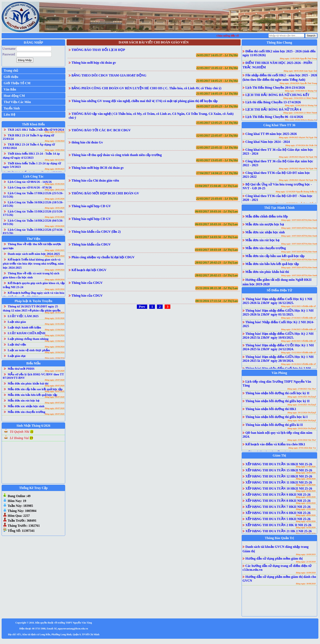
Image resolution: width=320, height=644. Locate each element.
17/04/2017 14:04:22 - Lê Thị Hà (217, 173)
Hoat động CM (14, 96)
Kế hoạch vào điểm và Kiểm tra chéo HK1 (275, 444)
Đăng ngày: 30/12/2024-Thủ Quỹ (302, 413)
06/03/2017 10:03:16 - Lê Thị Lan (216, 211)
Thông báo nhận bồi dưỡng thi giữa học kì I (276, 417)
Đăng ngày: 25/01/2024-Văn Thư (302, 440)
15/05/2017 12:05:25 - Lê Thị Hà (217, 123)
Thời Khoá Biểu (33, 124)
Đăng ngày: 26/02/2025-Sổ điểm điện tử (298, 341)
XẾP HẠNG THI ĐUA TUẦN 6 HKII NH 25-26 (278, 513)
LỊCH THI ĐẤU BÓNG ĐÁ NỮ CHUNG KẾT (277, 95)
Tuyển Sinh (12, 108)
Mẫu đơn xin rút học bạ (23, 401)
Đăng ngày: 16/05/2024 (55, 289)
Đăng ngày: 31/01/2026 (55, 313)
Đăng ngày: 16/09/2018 (306, 573)
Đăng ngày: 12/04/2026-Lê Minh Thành (300, 113)
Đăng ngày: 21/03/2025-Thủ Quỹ (302, 405)
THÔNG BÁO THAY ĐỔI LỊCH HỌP (98, 50)
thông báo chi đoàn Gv (87, 142)
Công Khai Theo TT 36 (279, 125)
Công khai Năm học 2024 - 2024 (268, 142)
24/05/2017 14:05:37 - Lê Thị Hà (217, 55)
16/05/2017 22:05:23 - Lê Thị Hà (217, 106)
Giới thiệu (11, 77)
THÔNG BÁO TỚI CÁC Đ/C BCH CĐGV (101, 130)
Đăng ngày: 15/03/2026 (306, 509)
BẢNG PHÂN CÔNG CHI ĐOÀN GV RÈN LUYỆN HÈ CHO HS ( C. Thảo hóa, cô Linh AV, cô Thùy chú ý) (146, 88)
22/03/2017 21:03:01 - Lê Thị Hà (217, 199)
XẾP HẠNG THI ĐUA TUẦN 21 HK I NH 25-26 (278, 531)
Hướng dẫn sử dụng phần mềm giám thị (274, 558)
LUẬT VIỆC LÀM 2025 (23, 316)
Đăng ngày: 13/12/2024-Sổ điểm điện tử (298, 353)
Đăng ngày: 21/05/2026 (55, 199)
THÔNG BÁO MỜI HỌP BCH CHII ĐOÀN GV (105, 193)
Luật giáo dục (17, 356)
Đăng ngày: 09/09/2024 (55, 279)
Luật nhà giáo (17, 322)
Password (9, 54)
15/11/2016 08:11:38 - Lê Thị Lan (217, 288)
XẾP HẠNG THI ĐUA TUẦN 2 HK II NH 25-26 (278, 525)
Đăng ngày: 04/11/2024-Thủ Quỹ (302, 421)
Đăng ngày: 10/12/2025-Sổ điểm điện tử (298, 306)
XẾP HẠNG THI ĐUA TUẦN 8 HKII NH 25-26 (278, 501)
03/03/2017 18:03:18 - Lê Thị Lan (216, 250)
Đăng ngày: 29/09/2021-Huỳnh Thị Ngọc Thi (298, 180)
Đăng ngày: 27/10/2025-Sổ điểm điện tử (298, 318)
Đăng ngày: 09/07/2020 (55, 386)
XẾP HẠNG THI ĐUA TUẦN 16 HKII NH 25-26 (279, 464)
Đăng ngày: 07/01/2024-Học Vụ (302, 448)
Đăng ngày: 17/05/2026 (306, 467)
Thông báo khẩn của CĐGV (91, 244)
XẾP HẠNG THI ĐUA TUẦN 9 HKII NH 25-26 (278, 495)
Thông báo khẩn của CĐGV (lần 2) (96, 232)
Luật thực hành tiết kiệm (24, 327)
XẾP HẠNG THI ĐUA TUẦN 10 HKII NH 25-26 (279, 488)
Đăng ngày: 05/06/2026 (55, 184)
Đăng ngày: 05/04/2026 (306, 491)
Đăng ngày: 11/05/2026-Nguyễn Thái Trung (298, 59)
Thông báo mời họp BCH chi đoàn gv (98, 168)
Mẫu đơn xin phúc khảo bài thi (28, 383)
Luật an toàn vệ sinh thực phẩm (29, 350)
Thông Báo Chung (279, 43)
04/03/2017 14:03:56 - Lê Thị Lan (216, 237)
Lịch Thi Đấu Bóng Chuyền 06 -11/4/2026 (274, 117)
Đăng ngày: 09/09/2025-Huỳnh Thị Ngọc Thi (298, 137)
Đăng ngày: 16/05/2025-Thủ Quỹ (302, 397)
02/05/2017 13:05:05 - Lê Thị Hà (217, 160)
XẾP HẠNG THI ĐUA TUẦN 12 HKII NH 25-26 (279, 476)
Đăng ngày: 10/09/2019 (306, 554)
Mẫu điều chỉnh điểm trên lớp (266, 216)
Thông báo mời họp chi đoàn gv (94, 63)
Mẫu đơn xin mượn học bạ (264, 224)
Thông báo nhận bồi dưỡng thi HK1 (271, 409)
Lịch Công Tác (33, 176)
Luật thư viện (17, 345)
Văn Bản (10, 89)
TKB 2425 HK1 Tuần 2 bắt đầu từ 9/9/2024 (36, 130)
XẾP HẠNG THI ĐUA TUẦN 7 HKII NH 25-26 (278, 507)
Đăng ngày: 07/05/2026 (55, 217)
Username (9, 49)
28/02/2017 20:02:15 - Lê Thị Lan (216, 275)
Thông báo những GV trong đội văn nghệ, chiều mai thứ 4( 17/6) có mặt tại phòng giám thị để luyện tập (145, 101)
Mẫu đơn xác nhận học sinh (26, 406)
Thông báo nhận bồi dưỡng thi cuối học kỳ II (277, 393)
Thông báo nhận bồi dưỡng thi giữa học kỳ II (277, 401)
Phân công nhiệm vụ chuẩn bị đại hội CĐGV (103, 257)
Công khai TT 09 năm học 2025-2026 (271, 134)
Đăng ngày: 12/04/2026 (306, 485)
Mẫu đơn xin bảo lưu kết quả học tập (32, 395)
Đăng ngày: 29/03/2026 (306, 497)
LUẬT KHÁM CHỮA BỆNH (26, 333)
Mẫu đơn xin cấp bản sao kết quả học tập (35, 389)
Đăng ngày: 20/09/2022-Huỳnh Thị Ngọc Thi (298, 169)
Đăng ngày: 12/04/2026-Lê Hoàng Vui (301, 105)
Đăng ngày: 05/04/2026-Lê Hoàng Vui (301, 120)
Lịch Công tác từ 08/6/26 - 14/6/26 (30, 182)
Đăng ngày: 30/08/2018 (306, 584)
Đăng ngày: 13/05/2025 (55, 250)
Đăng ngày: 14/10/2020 (55, 371)
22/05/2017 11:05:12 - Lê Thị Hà (217, 68)
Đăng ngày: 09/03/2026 (306, 515)
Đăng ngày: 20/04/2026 (306, 479)
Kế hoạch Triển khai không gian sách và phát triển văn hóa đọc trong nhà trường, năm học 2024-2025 (33, 264)
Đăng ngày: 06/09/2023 (55, 169)
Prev (142, 307)
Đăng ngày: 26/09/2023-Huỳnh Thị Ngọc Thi (298, 157)
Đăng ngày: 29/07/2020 (55, 380)
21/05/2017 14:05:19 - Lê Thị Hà (217, 94)
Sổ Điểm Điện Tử (279, 290)
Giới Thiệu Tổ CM (17, 83)
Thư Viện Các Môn (17, 102)
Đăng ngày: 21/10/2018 (306, 562)
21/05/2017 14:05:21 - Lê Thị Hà (217, 81)
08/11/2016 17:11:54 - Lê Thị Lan (217, 301)
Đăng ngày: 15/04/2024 (55, 141)
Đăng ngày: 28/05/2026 (55, 190)
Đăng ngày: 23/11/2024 (55, 256)
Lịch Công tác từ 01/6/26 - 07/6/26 (30, 187)
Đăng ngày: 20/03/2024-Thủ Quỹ (302, 428)
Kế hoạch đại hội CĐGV (89, 270)
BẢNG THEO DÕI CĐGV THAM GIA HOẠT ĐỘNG (109, 75)
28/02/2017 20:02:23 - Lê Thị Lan (216, 263)
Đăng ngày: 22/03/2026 (306, 503)
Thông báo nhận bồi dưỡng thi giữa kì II (274, 425)
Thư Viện (34, 239)
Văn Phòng (279, 373)
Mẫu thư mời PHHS (21, 369)
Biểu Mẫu (34, 363)
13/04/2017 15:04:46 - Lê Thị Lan (216, 186)
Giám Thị (279, 455)
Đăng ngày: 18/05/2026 (55, 208)
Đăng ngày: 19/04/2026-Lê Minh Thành (300, 98)
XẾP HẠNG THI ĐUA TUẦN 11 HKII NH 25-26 (279, 482)
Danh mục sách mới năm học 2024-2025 (34, 254)
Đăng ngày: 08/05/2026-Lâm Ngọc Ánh (300, 71)
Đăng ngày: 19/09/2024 (55, 270)
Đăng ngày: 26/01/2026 (306, 534)
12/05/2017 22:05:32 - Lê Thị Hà (217, 148)
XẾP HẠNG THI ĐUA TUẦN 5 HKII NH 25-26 (278, 519)
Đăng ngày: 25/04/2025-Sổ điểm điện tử (298, 329)
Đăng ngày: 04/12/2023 (55, 160)
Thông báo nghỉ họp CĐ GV (91, 206)
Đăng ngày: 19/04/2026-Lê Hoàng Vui (301, 91)
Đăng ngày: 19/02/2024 (55, 150)
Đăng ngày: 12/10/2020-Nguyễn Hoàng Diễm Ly (296, 192)
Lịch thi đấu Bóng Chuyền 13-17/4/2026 (273, 102)
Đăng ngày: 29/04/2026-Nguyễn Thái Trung (298, 83)
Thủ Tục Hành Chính (279, 208)
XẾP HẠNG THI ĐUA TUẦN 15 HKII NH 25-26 (279, 470)
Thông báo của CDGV (87, 283)
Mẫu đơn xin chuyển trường (26, 412)
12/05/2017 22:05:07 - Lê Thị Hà (217, 136)
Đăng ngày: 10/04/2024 (55, 347)
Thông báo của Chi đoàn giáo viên (95, 180)
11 (32, 432)
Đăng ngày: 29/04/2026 (55, 226)
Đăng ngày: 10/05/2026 (306, 473)
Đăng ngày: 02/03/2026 (306, 521)
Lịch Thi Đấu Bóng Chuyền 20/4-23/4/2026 (275, 88)
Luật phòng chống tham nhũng (28, 339)
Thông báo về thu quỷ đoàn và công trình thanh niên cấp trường (117, 155)
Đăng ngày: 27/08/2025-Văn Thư (302, 389)
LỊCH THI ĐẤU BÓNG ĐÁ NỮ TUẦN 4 (273, 109)
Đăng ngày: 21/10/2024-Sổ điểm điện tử (298, 364)
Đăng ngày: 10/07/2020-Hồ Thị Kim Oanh (299, 220)
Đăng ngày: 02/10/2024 (55, 132)
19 (31, 438)
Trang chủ (11, 71)
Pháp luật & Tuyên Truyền (33, 301)
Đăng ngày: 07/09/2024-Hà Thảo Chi (301, 145)
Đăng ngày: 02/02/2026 (306, 527)
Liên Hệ (9, 115)
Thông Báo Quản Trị (279, 538)
